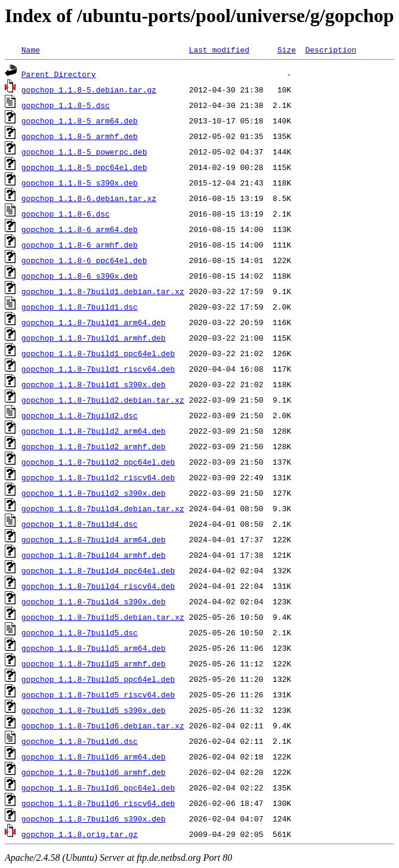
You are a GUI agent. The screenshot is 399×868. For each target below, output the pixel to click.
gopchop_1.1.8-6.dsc (66, 214)
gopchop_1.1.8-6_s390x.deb (80, 276)
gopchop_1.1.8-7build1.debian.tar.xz (103, 291)
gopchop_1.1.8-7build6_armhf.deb (94, 772)
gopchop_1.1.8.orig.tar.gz (80, 834)
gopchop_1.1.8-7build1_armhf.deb (94, 338)
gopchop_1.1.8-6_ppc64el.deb (84, 260)
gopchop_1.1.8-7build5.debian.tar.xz (103, 617)
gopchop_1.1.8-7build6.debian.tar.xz (103, 725)
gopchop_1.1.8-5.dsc (66, 105)
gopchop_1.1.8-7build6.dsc (80, 741)
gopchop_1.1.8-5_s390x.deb (80, 183)
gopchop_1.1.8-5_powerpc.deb (84, 152)
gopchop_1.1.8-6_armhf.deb (80, 245)
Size (287, 50)
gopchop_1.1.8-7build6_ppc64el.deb (98, 787)
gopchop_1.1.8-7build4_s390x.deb (94, 601)
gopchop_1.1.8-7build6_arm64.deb (94, 756)
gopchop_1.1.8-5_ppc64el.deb (84, 167)
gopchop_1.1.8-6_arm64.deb (80, 229)
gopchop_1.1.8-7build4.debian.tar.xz (103, 508)
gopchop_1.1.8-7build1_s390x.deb (94, 384)
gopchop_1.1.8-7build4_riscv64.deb (98, 586)
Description (331, 50)
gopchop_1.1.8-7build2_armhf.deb (94, 446)
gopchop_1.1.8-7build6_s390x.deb (94, 818)
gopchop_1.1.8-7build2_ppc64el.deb (98, 462)
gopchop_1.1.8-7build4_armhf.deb (94, 555)
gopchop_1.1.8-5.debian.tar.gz (89, 89)
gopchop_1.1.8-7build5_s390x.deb (94, 710)
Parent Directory (59, 74)
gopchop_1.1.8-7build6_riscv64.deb (98, 803)
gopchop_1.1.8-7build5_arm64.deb (94, 648)
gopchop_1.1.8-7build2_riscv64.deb (98, 477)
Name (31, 50)
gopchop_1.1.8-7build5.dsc (80, 632)
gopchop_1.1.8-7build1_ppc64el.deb (98, 353)
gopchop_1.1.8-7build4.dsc (80, 524)
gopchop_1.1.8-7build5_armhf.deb (94, 663)
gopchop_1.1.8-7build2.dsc (80, 415)
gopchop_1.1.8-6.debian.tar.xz (89, 198)
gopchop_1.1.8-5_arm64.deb (80, 121)
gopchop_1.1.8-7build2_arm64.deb (94, 431)
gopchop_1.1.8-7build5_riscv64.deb (98, 694)
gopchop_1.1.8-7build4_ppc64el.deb (98, 570)
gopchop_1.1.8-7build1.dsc (80, 307)
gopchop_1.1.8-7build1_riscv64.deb (98, 369)
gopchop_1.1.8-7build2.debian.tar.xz (103, 400)
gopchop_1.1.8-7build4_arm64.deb (94, 539)
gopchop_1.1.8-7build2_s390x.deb (94, 493)
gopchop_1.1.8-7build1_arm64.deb (94, 322)
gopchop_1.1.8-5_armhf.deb (80, 136)
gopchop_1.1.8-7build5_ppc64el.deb (98, 679)
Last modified (219, 50)
